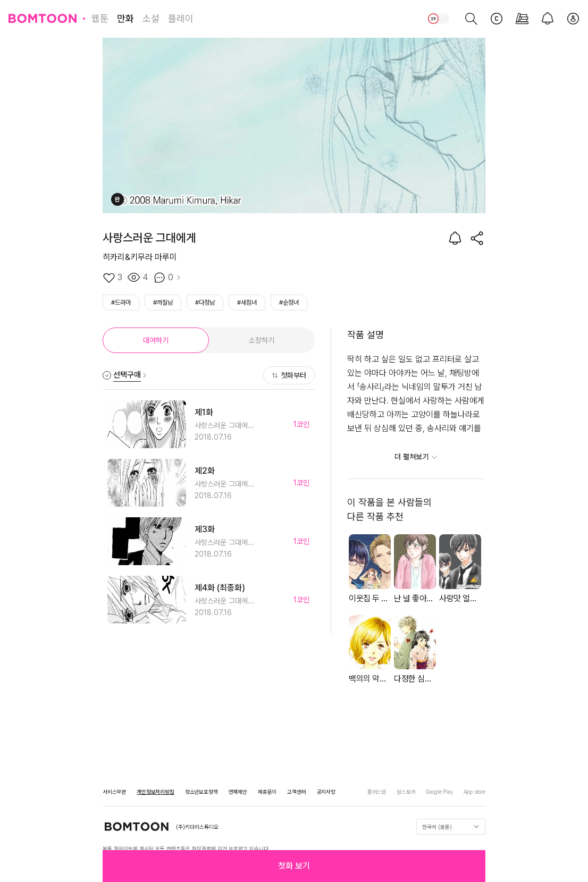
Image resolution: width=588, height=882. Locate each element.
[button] (294, 866)
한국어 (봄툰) (450, 827)
